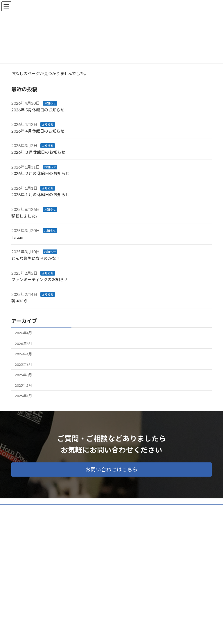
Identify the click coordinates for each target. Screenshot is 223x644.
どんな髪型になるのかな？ (36, 258)
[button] (111, 470)
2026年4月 (23, 333)
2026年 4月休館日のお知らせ (38, 131)
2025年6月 (23, 364)
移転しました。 (26, 216)
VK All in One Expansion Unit (145, 635)
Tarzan (17, 237)
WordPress (83, 635)
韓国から (19, 301)
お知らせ (50, 103)
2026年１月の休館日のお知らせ (40, 195)
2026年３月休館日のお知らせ (38, 152)
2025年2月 (23, 385)
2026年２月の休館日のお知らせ (40, 173)
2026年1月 (23, 354)
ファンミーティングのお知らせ (40, 280)
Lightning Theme (110, 635)
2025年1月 (23, 396)
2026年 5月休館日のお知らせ (38, 110)
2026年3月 (23, 343)
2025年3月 (23, 375)
